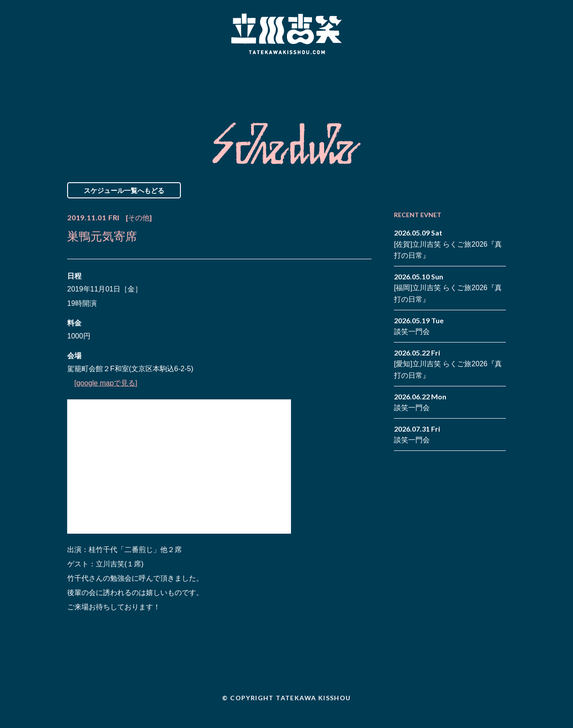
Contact (442, 82)
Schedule (185, 82)
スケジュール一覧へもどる (124, 190)
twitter (499, 75)
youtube (499, 89)
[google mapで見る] (106, 383)
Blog (363, 82)
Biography (274, 82)
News (105, 82)
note (486, 89)
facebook (486, 75)
